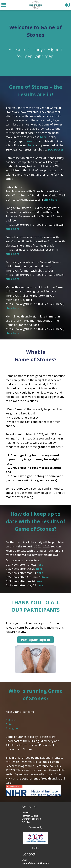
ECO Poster (56, 149)
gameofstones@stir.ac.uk (35, 863)
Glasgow (12, 728)
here (44, 137)
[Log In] (68, 4)
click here (51, 200)
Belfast (11, 720)
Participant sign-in (35, 640)
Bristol (11, 724)
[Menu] (3, 5)
